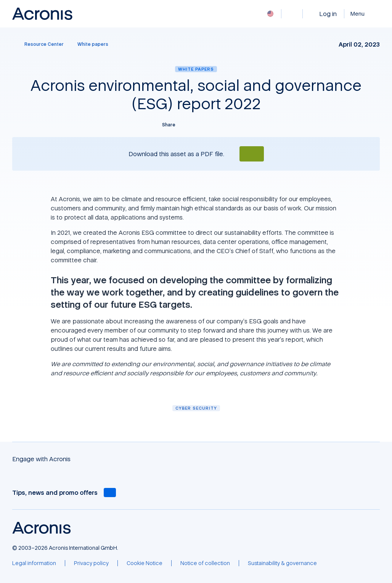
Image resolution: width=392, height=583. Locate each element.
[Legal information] (34, 563)
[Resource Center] (39, 44)
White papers (196, 69)
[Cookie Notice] (145, 563)
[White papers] (93, 44)
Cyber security (196, 408)
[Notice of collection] (205, 563)
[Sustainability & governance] (282, 563)
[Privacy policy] (91, 563)
